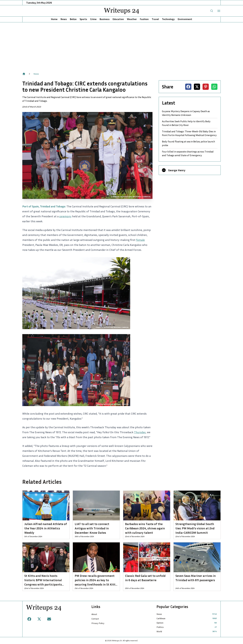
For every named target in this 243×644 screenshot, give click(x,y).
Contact (95, 619)
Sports (83, 19)
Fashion (144, 19)
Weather (132, 19)
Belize (73, 19)
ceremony (65, 216)
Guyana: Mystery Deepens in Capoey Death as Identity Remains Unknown (186, 113)
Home (54, 19)
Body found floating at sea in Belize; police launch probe (188, 143)
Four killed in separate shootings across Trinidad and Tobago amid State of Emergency (188, 153)
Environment (185, 19)
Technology (168, 19)
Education (118, 19)
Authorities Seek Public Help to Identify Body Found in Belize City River (186, 123)
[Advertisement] (122, 46)
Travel (155, 19)
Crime (93, 19)
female (140, 240)
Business (105, 19)
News (64, 19)
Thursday (140, 432)
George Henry (177, 170)
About (94, 614)
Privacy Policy (98, 623)
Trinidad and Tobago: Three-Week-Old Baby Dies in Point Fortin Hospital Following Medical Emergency (189, 133)
